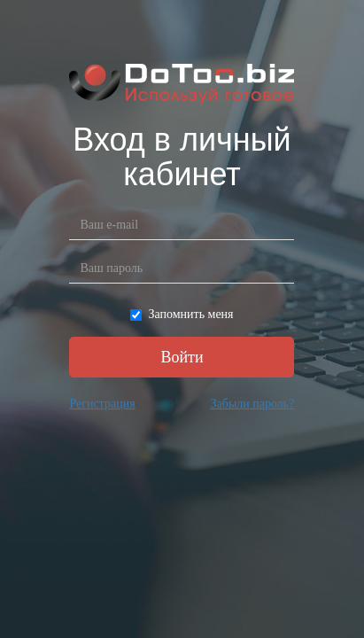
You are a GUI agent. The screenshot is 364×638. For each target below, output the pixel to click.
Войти (182, 357)
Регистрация (102, 404)
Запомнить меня (182, 314)
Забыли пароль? (253, 404)
